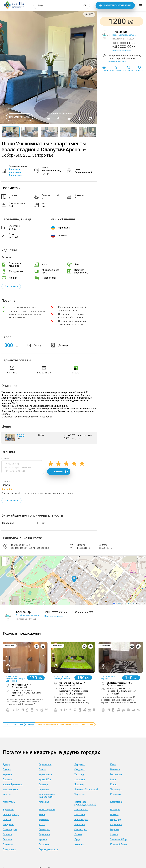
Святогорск (81, 829)
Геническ (115, 769)
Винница (43, 784)
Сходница (8, 844)
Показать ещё (11, 501)
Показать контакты (122, 51)
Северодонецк (11, 815)
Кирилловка (45, 774)
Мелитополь (81, 810)
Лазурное (44, 844)
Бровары (115, 810)
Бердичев (8, 824)
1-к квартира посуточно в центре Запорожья (15, 679)
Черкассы (80, 794)
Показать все (11, 286)
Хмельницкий (10, 789)
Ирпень (43, 839)
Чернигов (44, 789)
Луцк (77, 839)
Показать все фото (19, 117)
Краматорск (117, 802)
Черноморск (81, 820)
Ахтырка (79, 844)
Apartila (7, 724)
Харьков (7, 774)
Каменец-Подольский (86, 789)
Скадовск (80, 769)
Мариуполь (9, 802)
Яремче (114, 834)
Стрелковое (45, 764)
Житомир (79, 784)
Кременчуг (116, 794)
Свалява (7, 834)
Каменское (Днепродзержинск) (85, 803)
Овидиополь (10, 849)
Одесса (7, 769)
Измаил (114, 815)
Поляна (78, 834)
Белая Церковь (47, 810)
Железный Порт (119, 839)
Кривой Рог (45, 779)
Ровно (114, 784)
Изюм (42, 824)
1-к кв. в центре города (109, 678)
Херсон (7, 794)
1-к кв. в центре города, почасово (62, 678)
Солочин (7, 839)
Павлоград (80, 815)
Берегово (80, 824)
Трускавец (8, 810)
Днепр (6, 764)
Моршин (115, 829)
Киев (113, 764)
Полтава (7, 779)
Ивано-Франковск (13, 784)
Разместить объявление (118, 5)
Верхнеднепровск (48, 849)
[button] (74, 579)
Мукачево (44, 820)
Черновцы (116, 789)
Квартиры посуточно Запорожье (15, 172)
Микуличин (116, 774)
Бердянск (80, 764)
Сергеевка (116, 824)
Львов (42, 769)
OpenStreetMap (130, 604)
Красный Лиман (119, 844)
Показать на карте (117, 61)
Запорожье (8, 523)
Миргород (116, 820)
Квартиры (31, 724)
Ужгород (79, 774)
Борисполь (44, 834)
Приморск (44, 829)
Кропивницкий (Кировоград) (47, 796)
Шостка (7, 820)
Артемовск (44, 802)
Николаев (80, 779)
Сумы (113, 779)
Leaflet (117, 604)
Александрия (10, 829)
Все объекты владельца (124, 35)
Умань (42, 815)
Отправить (59, 472)
